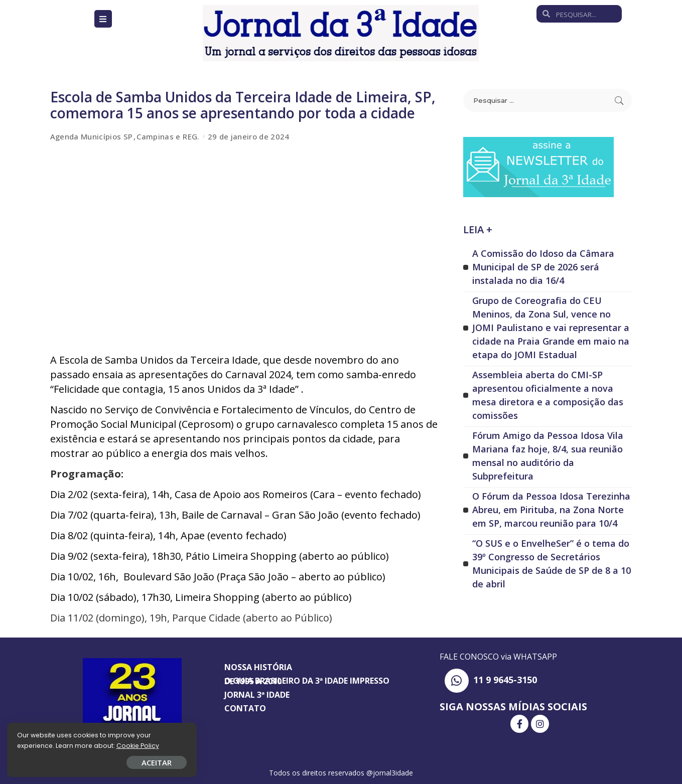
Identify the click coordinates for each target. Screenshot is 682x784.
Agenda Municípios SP (92, 137)
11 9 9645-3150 (505, 680)
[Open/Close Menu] (103, 19)
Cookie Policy (39, 745)
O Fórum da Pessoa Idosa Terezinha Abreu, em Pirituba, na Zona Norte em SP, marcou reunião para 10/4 (551, 510)
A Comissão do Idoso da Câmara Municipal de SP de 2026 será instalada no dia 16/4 (543, 267)
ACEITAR (118, 762)
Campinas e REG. (168, 137)
